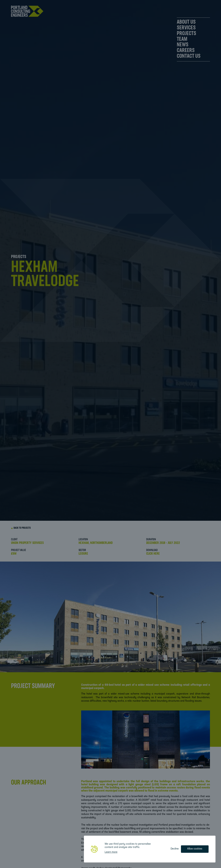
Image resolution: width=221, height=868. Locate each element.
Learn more (111, 852)
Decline (175, 849)
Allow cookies (195, 849)
